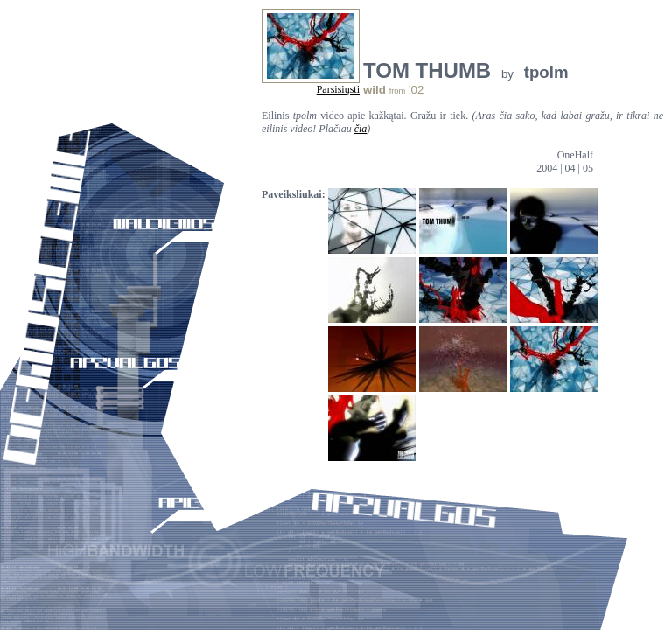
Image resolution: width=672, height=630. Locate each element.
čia (361, 129)
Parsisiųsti (338, 89)
